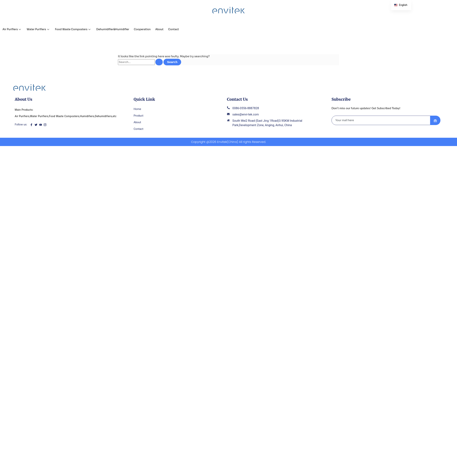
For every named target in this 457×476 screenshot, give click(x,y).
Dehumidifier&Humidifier (121, 29)
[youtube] (42, 125)
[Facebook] (32, 125)
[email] (381, 121)
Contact (188, 29)
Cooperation (153, 29)
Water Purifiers (41, 29)
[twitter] (37, 125)
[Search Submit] (159, 62)
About (172, 29)
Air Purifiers (13, 29)
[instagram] (46, 125)
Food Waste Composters (78, 29)
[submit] (435, 121)
